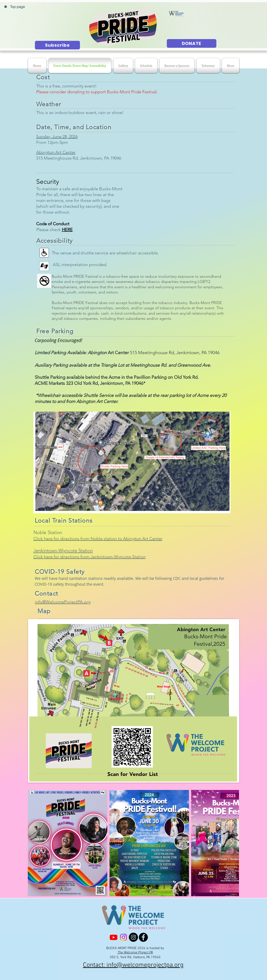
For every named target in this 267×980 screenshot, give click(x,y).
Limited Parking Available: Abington (71, 353)
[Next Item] (232, 843)
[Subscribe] (57, 45)
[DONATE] (192, 43)
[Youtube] (114, 937)
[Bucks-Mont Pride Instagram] (133, 937)
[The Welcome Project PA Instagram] (123, 937)
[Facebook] (143, 937)
